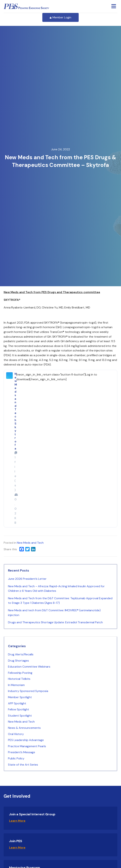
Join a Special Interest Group (32, 814)
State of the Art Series (23, 765)
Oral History (16, 734)
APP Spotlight (17, 703)
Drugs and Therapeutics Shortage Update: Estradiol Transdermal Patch (56, 622)
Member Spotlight (20, 697)
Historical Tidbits (19, 679)
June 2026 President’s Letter (27, 579)
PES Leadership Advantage (26, 740)
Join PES (16, 841)
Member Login (61, 17)
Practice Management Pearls (27, 746)
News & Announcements (24, 728)
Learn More (17, 821)
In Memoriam (16, 685)
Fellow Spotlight (19, 709)
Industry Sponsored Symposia (28, 691)
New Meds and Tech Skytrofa (16, 411)
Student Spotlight (20, 716)
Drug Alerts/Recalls (21, 654)
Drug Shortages (18, 661)
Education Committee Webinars (29, 667)
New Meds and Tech (30, 543)
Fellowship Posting (20, 673)
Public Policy (16, 758)
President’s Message (22, 752)
